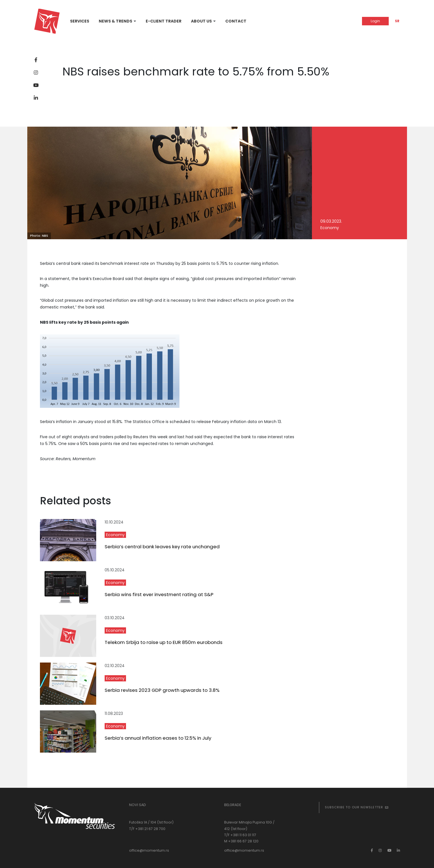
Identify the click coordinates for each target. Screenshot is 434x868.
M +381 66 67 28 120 (241, 841)
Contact (236, 21)
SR (397, 21)
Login (375, 21)
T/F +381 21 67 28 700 (147, 829)
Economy (330, 228)
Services (80, 21)
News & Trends (115, 21)
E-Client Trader (164, 21)
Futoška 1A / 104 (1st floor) (151, 822)
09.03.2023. (331, 221)
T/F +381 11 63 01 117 (240, 835)
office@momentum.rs (149, 850)
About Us (201, 21)
